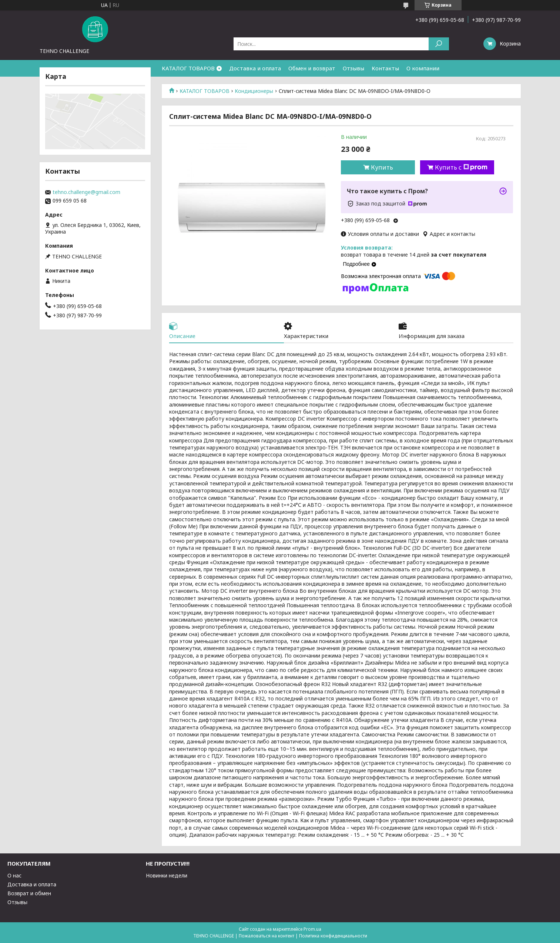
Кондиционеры (254, 91)
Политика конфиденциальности (333, 936)
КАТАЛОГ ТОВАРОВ (188, 68)
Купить (382, 167)
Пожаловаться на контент (266, 936)
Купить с (461, 167)
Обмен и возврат (312, 68)
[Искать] (439, 44)
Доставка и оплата (255, 68)
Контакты (385, 68)
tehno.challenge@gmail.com (86, 192)
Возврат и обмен (29, 893)
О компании (423, 68)
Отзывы (353, 68)
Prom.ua (312, 929)
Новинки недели (167, 875)
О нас (14, 875)
